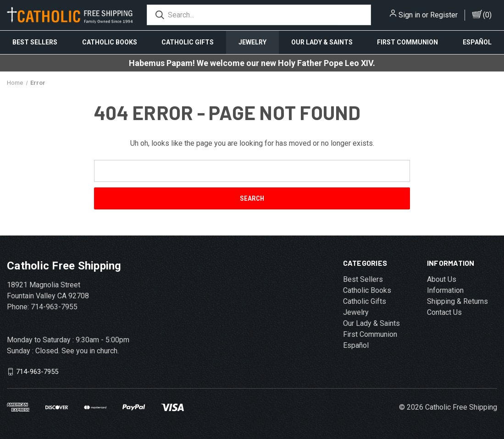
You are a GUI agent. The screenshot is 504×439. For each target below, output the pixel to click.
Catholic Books (110, 42)
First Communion (407, 42)
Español (356, 345)
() (487, 15)
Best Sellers (35, 42)
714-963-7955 (37, 372)
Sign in (409, 15)
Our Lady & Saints (322, 42)
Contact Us (444, 312)
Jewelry (252, 42)
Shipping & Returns (457, 301)
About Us (442, 279)
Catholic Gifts (188, 42)
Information (445, 290)
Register (444, 15)
